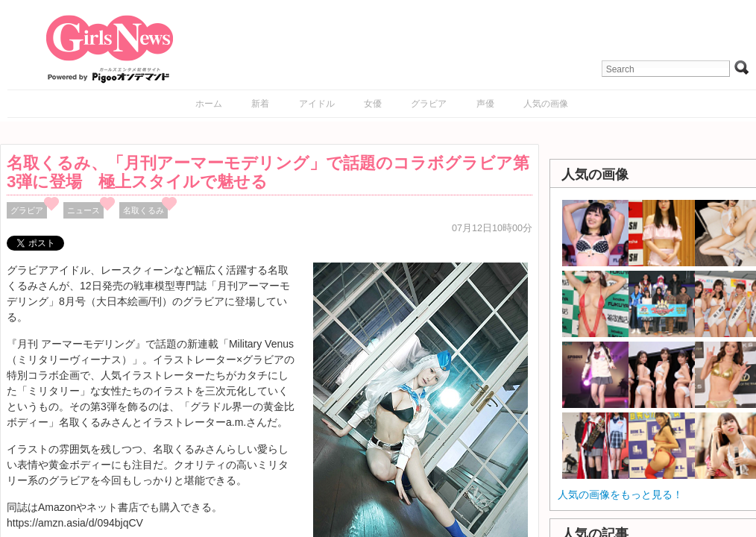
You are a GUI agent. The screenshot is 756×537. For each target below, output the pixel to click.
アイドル (317, 104)
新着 (260, 104)
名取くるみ (144, 210)
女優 (373, 104)
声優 (485, 104)
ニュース (84, 210)
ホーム (209, 104)
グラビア (429, 104)
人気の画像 (546, 104)
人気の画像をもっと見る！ (620, 494)
